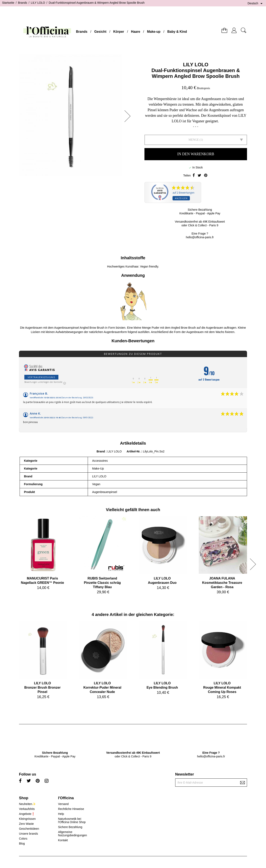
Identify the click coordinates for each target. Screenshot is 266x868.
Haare (136, 32)
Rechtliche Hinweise (71, 809)
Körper (119, 32)
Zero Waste (26, 824)
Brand (101, 451)
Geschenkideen (29, 829)
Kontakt (63, 840)
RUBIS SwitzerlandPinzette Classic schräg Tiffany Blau (102, 583)
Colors (23, 839)
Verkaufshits (27, 809)
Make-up (154, 32)
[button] (129, 116)
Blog (22, 843)
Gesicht (100, 32)
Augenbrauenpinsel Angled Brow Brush (79, 328)
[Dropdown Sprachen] (256, 4)
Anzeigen (181, 198)
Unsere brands (28, 834)
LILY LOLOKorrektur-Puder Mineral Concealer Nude (102, 688)
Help (61, 814)
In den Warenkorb (196, 154)
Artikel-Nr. (134, 451)
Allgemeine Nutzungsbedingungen (72, 834)
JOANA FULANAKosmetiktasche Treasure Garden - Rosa (222, 583)
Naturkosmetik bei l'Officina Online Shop (72, 820)
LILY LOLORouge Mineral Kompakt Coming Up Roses (222, 688)
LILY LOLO (196, 65)
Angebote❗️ (27, 814)
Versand (63, 804)
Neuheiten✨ (27, 804)
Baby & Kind (177, 32)
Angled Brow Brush (183, 328)
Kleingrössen (27, 819)
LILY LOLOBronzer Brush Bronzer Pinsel (43, 688)
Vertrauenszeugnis (41, 377)
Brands (82, 32)
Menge (194, 140)
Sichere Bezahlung (70, 827)
